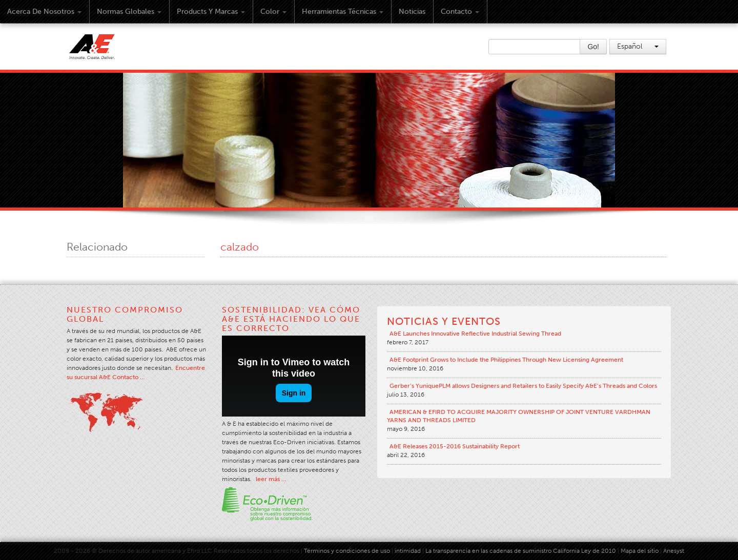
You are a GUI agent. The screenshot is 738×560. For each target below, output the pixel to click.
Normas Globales (129, 12)
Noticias (412, 12)
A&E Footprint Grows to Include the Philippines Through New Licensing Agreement (506, 360)
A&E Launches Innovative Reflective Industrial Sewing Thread (475, 334)
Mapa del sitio (640, 551)
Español (638, 46)
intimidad (408, 551)
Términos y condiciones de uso (347, 551)
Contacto (460, 12)
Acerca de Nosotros (44, 12)
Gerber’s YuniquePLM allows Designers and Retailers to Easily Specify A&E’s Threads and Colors (523, 386)
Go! (593, 47)
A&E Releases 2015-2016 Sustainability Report (455, 446)
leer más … (271, 479)
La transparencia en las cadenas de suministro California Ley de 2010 (521, 551)
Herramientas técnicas (343, 12)
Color (273, 12)
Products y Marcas (211, 12)
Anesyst (674, 551)
